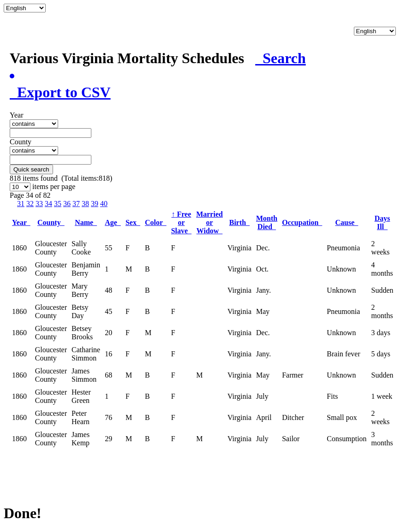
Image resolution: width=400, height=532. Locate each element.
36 (67, 204)
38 (85, 204)
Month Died (267, 222)
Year (21, 222)
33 (39, 204)
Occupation (302, 222)
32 (30, 204)
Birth (239, 222)
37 (76, 204)
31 (21, 204)
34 (48, 204)
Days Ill (382, 222)
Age (113, 222)
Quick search (31, 169)
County (51, 222)
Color (156, 222)
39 (95, 204)
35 (58, 204)
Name (86, 222)
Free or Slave (181, 222)
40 (104, 204)
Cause (347, 222)
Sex (133, 222)
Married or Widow (209, 222)
